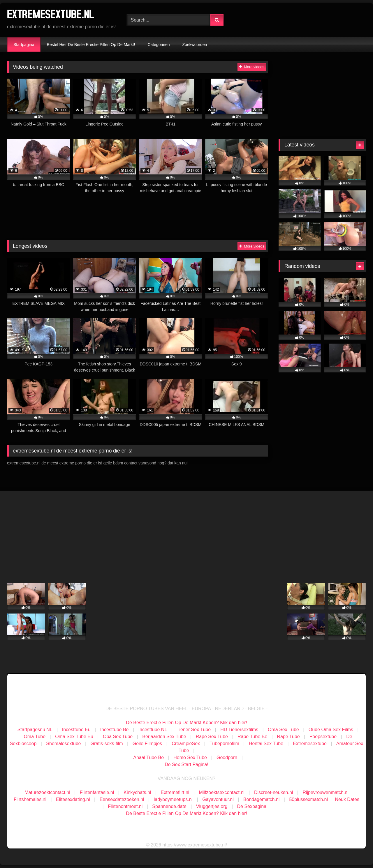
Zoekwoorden (195, 45)
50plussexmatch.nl (308, 799)
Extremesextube (310, 744)
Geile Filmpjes (147, 744)
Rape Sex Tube (212, 737)
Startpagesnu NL (35, 730)
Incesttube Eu (76, 730)
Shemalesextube (63, 744)
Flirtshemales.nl (30, 799)
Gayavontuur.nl (218, 799)
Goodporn (227, 757)
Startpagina (24, 45)
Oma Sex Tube (283, 730)
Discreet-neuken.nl (273, 792)
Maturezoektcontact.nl (47, 792)
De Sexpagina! (253, 806)
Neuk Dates (347, 799)
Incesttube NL (153, 730)
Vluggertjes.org (212, 806)
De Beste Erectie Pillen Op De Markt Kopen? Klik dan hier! (186, 723)
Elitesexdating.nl (73, 799)
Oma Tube (35, 737)
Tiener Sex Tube (194, 730)
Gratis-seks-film (107, 744)
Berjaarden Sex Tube (164, 737)
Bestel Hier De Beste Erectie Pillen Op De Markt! (91, 45)
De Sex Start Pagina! (186, 764)
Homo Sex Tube (190, 757)
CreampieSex (186, 744)
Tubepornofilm (224, 744)
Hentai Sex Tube (266, 744)
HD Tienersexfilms (239, 730)
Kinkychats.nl (137, 792)
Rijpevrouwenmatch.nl (325, 792)
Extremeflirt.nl (175, 792)
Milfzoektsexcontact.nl (222, 792)
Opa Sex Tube (118, 737)
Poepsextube (323, 737)
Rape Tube (288, 737)
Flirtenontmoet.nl (125, 806)
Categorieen (159, 45)
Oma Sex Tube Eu (74, 737)
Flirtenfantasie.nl (97, 792)
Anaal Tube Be (149, 757)
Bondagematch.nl (262, 799)
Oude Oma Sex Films (331, 730)
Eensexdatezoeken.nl (122, 799)
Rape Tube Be (252, 737)
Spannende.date (169, 806)
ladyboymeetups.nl (173, 799)
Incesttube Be (115, 730)
